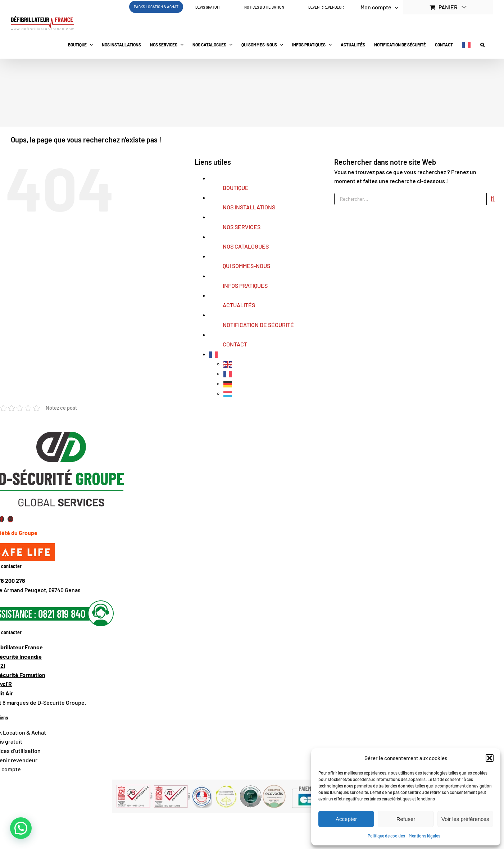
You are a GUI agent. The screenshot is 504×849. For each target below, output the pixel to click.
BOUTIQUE (236, 188)
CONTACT (235, 344)
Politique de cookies (386, 836)
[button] (490, 758)
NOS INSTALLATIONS (249, 207)
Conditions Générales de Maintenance (168, 823)
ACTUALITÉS (239, 305)
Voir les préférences (465, 819)
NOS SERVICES (242, 227)
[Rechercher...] (410, 199)
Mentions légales (424, 836)
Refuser (406, 819)
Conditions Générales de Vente (77, 823)
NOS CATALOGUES (246, 246)
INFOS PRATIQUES (245, 285)
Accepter (346, 819)
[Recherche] (493, 199)
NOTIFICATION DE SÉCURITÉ (258, 325)
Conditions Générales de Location (264, 823)
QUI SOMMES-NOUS (246, 266)
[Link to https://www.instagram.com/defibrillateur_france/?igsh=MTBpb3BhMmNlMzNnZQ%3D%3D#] (10, 519)
